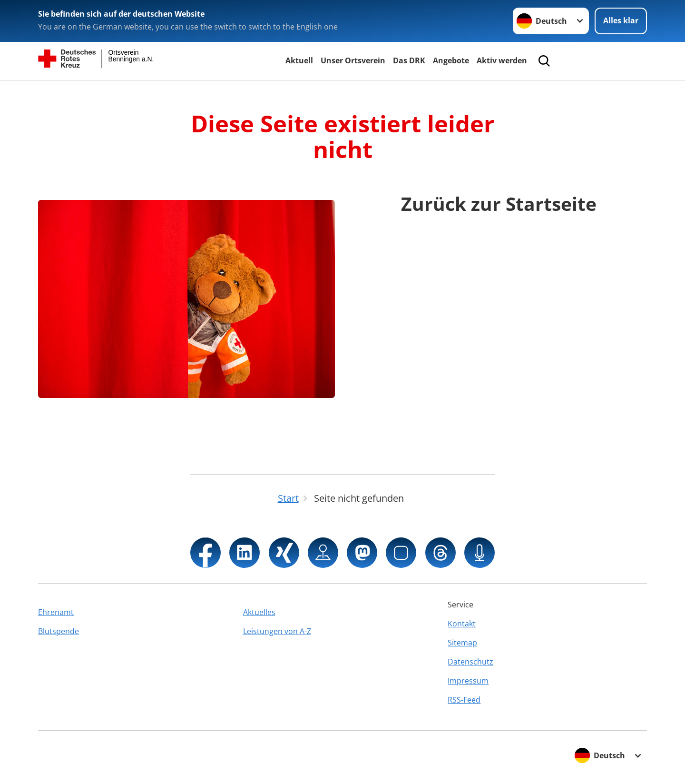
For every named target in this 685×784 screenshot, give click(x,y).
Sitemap (462, 643)
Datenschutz (470, 662)
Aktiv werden (502, 60)
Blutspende (59, 631)
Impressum (468, 681)
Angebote (451, 60)
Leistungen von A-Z (277, 631)
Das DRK (409, 60)
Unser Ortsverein (353, 60)
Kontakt (462, 624)
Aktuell (299, 60)
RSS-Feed (464, 700)
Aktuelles (259, 612)
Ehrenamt (56, 612)
